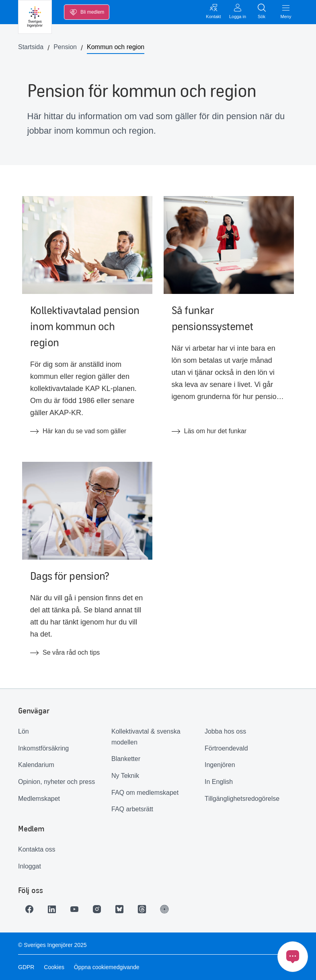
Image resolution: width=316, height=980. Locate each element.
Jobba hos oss (225, 731)
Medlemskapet (39, 799)
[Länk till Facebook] (29, 909)
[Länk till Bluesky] (119, 909)
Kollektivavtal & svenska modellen (146, 737)
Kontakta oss (37, 849)
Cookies (54, 967)
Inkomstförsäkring (43, 748)
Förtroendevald (226, 748)
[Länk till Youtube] (74, 909)
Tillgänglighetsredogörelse (242, 799)
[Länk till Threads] (142, 909)
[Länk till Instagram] (97, 909)
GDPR (26, 967)
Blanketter (126, 759)
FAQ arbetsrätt (132, 809)
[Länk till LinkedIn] (52, 909)
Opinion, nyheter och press (56, 782)
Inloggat (30, 866)
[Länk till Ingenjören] (164, 909)
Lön (24, 731)
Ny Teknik (125, 776)
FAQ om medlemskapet (145, 793)
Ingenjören (220, 765)
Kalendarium (36, 765)
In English (219, 782)
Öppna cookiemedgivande (107, 967)
